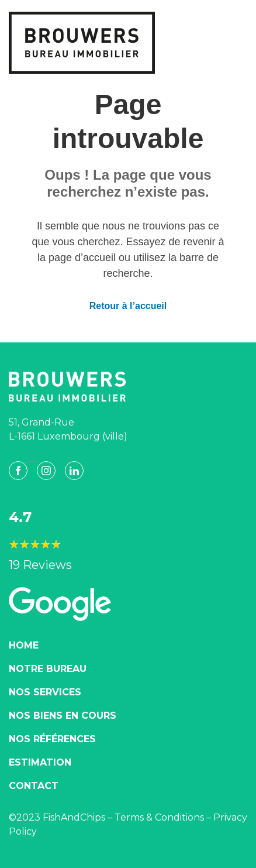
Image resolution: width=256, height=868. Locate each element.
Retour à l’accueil (128, 306)
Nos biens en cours (63, 716)
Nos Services (45, 692)
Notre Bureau (48, 669)
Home (24, 645)
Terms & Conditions (159, 817)
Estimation (40, 762)
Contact (34, 786)
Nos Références (52, 739)
